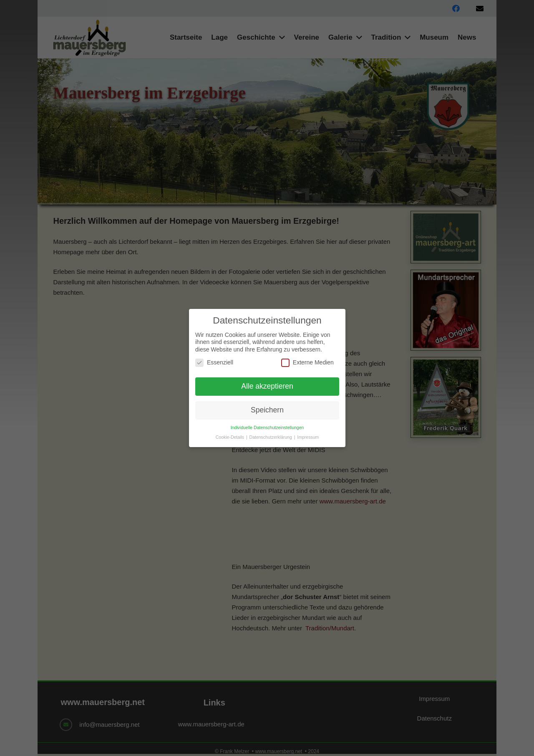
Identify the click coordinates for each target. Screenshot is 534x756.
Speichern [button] (267, 410)
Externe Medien (307, 363)
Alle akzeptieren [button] (267, 386)
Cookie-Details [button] (230, 437)
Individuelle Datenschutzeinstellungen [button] (267, 427)
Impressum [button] (308, 437)
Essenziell (214, 363)
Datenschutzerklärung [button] (271, 437)
